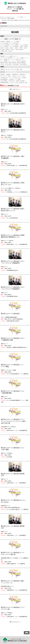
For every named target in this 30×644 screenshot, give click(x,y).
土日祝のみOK (4, 78)
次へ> (19, 89)
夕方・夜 (13, 69)
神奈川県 (27, 20)
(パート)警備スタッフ (22, 58)
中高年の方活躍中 (20, 81)
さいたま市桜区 (15, 45)
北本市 (25, 48)
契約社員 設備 (12, 63)
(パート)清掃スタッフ (11, 56)
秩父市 (7, 48)
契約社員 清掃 (4, 63)
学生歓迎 (11, 79)
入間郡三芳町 (4, 51)
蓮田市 (8, 50)
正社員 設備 (15, 64)
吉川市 (13, 50)
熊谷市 (26, 46)
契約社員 (24, 61)
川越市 (22, 46)
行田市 (2, 48)
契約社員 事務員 (21, 63)
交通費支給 (15, 75)
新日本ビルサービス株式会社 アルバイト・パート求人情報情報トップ (13, 17)
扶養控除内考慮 (4, 82)
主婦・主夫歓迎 (22, 78)
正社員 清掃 (8, 64)
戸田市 (21, 48)
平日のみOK (12, 81)
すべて (8, 42)
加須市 (11, 48)
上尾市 (16, 48)
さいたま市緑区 (4, 46)
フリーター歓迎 (13, 78)
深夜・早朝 (19, 69)
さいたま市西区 (16, 42)
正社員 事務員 (23, 64)
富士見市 (3, 50)
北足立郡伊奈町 (19, 50)
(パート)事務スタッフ (6, 61)
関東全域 (4, 20)
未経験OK (8, 75)
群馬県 (12, 20)
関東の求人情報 (3, 18)
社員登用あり (22, 75)
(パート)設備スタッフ (6, 59)
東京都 (23, 20)
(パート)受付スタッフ (18, 59)
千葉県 (19, 20)
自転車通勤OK (4, 79)
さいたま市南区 (24, 45)
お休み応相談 (4, 81)
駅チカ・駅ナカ (12, 76)
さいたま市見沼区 (5, 45)
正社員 (2, 64)
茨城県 (8, 20)
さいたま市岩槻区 (14, 46)
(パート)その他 (16, 61)
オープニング (4, 76)
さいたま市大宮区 (14, 43)
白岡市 (10, 51)
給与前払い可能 (23, 82)
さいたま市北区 (4, 43)
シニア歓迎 (18, 79)
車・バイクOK (21, 76)
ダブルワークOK (14, 82)
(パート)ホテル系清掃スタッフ (8, 58)
